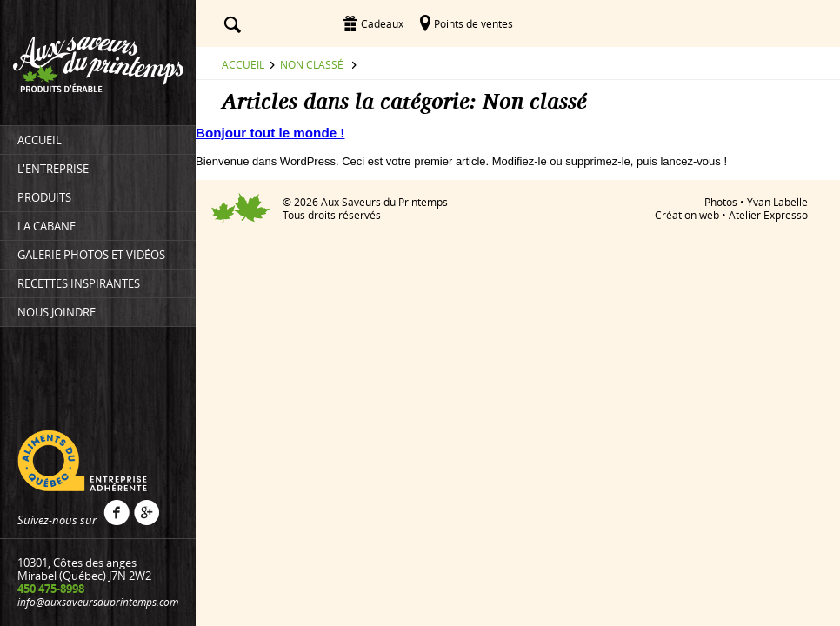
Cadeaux (382, 23)
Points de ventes (473, 23)
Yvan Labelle (777, 202)
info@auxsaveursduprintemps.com (98, 602)
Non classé (312, 64)
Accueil (243, 64)
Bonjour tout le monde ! (270, 133)
